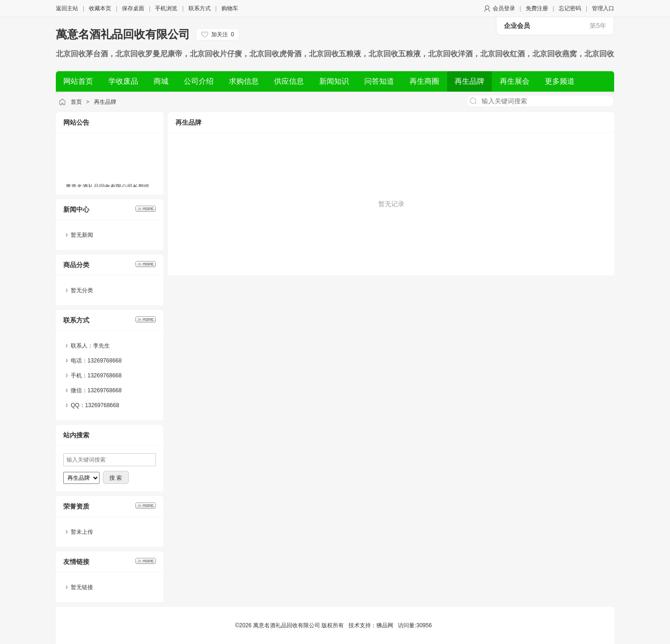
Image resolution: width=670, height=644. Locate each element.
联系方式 (200, 8)
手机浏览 (166, 8)
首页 (76, 102)
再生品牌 (105, 102)
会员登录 (504, 8)
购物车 (230, 8)
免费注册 (537, 8)
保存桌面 (133, 8)
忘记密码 (570, 8)
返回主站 (67, 8)
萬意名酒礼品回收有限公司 (123, 34)
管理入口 (603, 8)
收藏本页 (100, 8)
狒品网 (385, 625)
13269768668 (104, 390)
